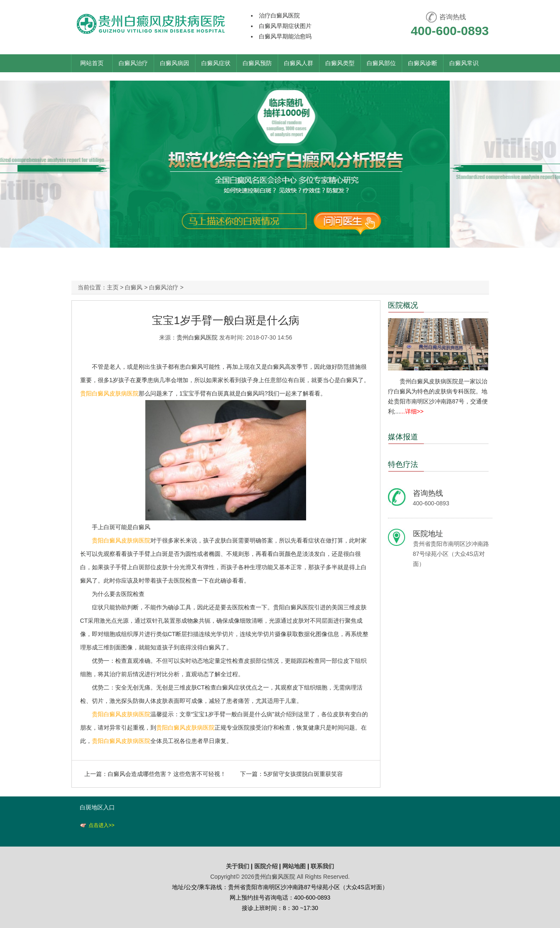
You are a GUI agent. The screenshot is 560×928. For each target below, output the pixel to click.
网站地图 (294, 866)
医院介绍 (267, 866)
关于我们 (238, 866)
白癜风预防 (257, 63)
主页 (113, 287)
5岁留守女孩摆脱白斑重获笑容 (303, 774)
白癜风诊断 (423, 63)
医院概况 (403, 305)
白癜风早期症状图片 (285, 26)
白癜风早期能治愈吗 (285, 36)
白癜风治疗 (133, 63)
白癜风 (134, 287)
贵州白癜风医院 (197, 337)
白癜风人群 (299, 63)
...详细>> (412, 411)
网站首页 (92, 63)
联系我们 (322, 866)
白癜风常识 (464, 63)
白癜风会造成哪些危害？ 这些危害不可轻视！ (167, 774)
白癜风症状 (216, 63)
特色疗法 (403, 464)
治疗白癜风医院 (279, 15)
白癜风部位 (381, 63)
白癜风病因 (175, 63)
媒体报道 (403, 437)
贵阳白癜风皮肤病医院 (109, 393)
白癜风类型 (340, 63)
